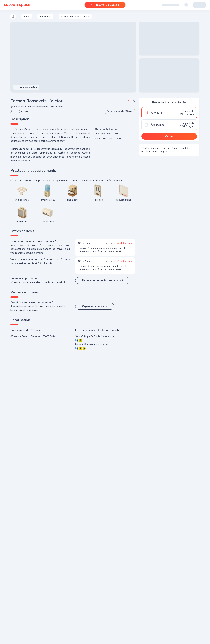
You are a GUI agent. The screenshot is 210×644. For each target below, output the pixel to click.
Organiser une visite (95, 306)
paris (27, 16)
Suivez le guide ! (161, 153)
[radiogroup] (169, 119)
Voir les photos (26, 87)
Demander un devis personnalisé (103, 280)
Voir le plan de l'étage (120, 111)
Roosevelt (45, 16)
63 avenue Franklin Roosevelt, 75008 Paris (37, 107)
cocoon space (17, 5)
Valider (169, 136)
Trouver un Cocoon (105, 5)
